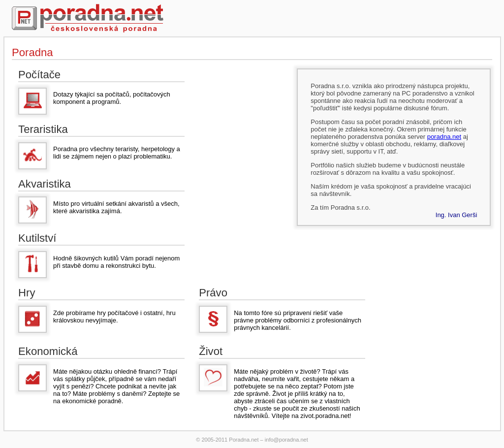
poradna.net (444, 137)
